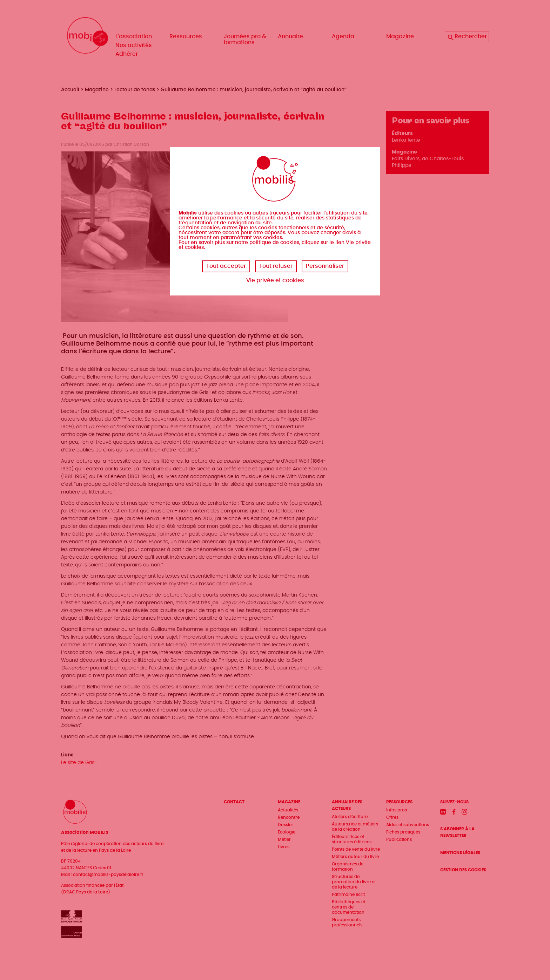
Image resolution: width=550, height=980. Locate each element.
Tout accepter (226, 266)
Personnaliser (325, 266)
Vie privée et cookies (275, 280)
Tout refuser (276, 266)
